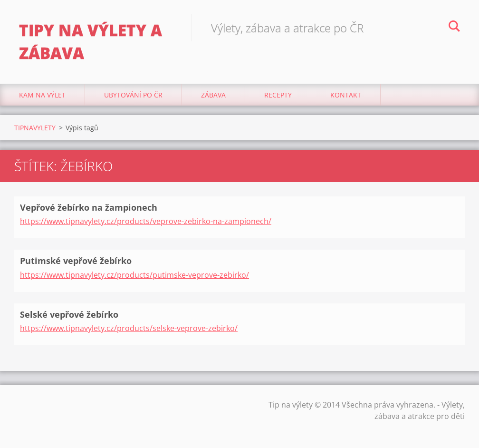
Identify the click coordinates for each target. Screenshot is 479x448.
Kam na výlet (42, 95)
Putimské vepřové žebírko (76, 261)
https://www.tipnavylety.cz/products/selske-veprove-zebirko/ (129, 328)
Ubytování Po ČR (133, 95)
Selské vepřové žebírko (69, 314)
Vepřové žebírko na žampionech (89, 207)
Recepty (278, 95)
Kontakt (346, 95)
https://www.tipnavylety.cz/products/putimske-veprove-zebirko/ (134, 275)
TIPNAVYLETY (35, 128)
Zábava (213, 95)
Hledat (454, 28)
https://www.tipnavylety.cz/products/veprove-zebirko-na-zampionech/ (146, 221)
